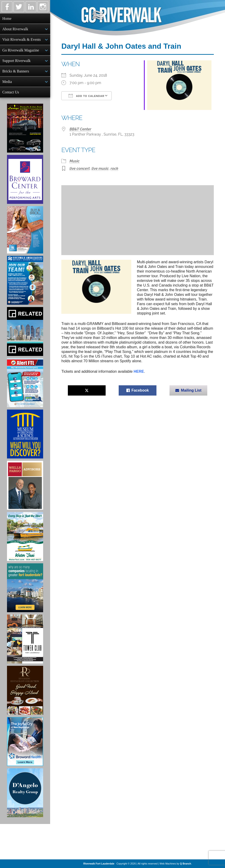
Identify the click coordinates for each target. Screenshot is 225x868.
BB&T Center (80, 129)
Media (7, 82)
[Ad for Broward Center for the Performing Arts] (25, 179)
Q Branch (186, 864)
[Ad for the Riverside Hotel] (25, 690)
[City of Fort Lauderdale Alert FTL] (25, 383)
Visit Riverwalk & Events (22, 39)
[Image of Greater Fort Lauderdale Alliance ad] (25, 588)
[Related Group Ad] (25, 331)
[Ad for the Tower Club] (25, 639)
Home (7, 19)
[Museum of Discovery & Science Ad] (25, 434)
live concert (80, 169)
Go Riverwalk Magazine (21, 50)
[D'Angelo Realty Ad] (25, 793)
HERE (139, 371)
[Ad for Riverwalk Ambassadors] (25, 280)
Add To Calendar (86, 96)
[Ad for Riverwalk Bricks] (25, 230)
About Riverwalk (15, 29)
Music (74, 161)
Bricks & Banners (16, 71)
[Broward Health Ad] (25, 742)
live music (100, 169)
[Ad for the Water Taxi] (25, 537)
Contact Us (11, 92)
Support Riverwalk (16, 61)
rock (114, 169)
